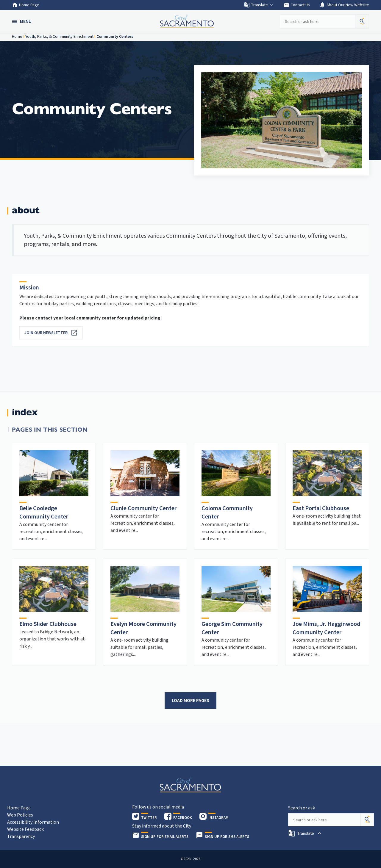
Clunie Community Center (143, 508)
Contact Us (297, 5)
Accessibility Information (33, 822)
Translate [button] (259, 5)
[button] (22, 21)
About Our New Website (344, 5)
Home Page (26, 5)
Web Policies (20, 815)
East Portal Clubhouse (321, 508)
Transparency (21, 836)
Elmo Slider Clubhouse (48, 624)
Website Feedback (25, 829)
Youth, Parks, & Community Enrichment (59, 37)
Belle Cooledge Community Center (44, 513)
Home (17, 37)
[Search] (367, 820)
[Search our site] (317, 21)
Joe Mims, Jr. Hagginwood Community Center (326, 628)
